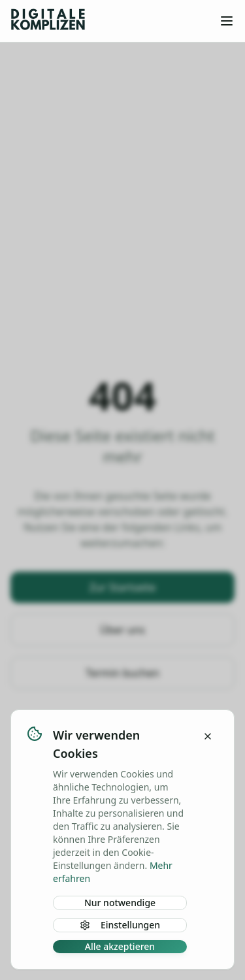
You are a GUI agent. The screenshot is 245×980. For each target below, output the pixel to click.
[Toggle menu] (227, 21)
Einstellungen (120, 925)
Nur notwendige (120, 903)
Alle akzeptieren (120, 946)
